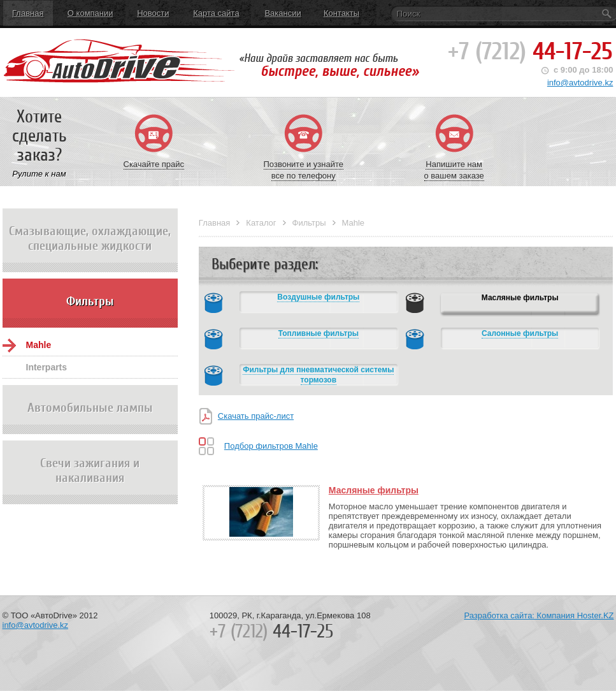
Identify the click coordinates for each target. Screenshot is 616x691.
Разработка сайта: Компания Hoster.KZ (539, 615)
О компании (90, 13)
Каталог (261, 223)
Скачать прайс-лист (256, 416)
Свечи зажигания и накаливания (90, 480)
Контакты (341, 13)
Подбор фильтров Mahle (271, 446)
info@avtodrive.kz (580, 83)
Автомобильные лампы (90, 417)
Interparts (47, 367)
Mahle (39, 345)
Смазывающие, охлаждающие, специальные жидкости (90, 248)
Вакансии (283, 13)
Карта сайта (216, 13)
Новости (153, 13)
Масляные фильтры (374, 490)
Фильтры (90, 311)
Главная (28, 13)
